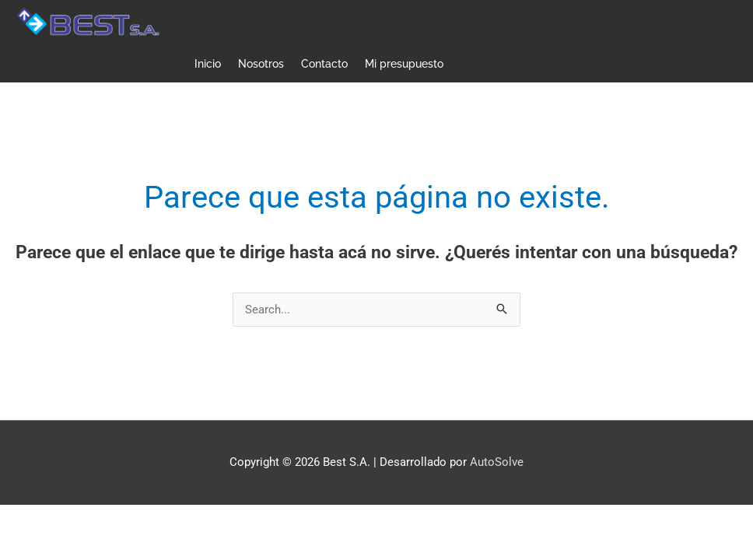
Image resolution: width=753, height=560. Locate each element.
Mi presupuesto (404, 64)
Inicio (208, 64)
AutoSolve (497, 462)
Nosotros (261, 64)
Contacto (324, 64)
